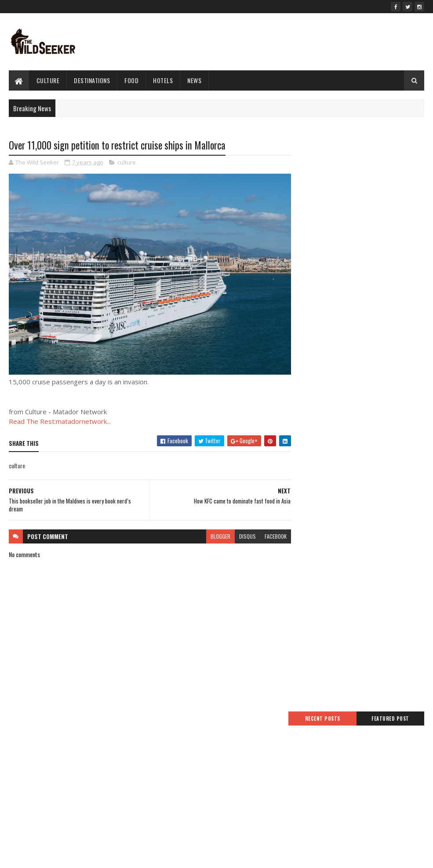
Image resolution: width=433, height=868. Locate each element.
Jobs (155, 785)
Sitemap (160, 775)
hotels (163, 80)
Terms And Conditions (175, 743)
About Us (160, 796)
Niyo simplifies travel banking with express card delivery (368, 785)
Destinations (92, 80)
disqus (242, 532)
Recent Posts (331, 153)
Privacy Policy (165, 754)
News (194, 80)
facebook (270, 532)
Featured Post (393, 153)
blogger (215, 532)
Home (156, 733)
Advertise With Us (171, 764)
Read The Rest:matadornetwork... (60, 418)
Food (131, 80)
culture (48, 80)
